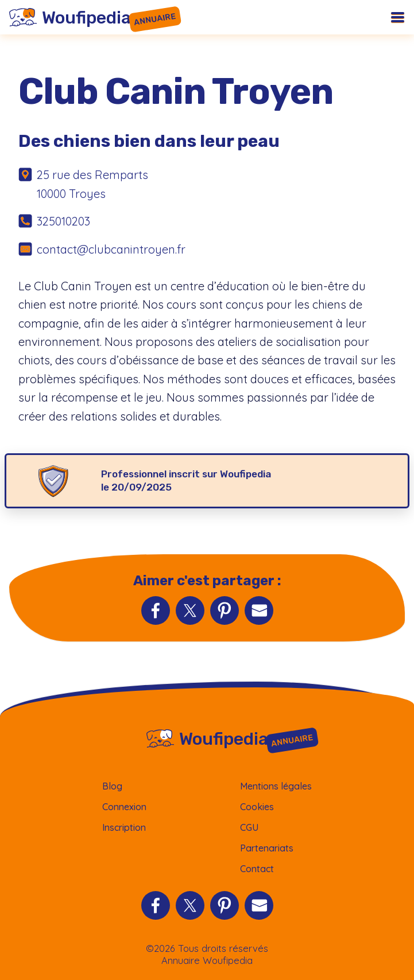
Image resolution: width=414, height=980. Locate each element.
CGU (249, 827)
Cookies (257, 807)
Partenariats (267, 848)
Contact (257, 869)
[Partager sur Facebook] (156, 610)
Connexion (124, 807)
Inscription (124, 827)
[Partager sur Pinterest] (225, 610)
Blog (112, 786)
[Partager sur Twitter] (190, 610)
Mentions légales (276, 786)
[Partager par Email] (259, 610)
